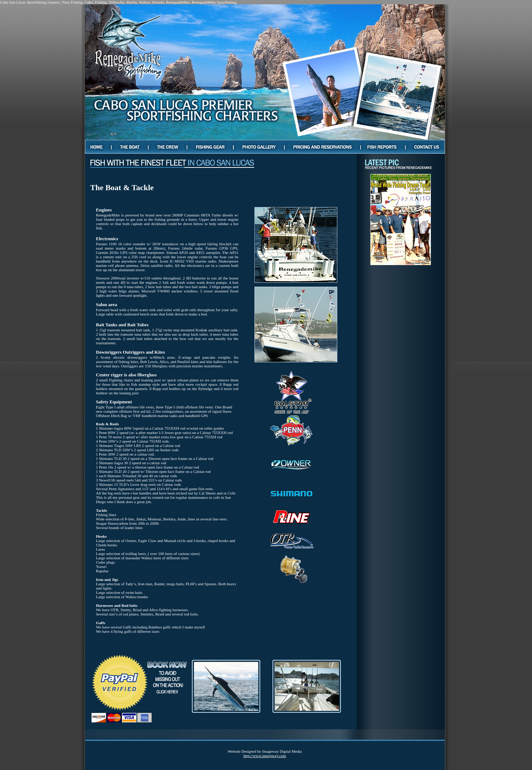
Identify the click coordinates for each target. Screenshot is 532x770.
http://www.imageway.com (265, 756)
